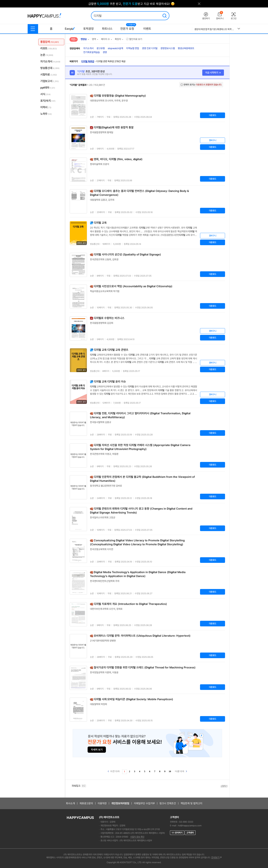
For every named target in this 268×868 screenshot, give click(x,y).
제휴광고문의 (86, 803)
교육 (100, 223)
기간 (73, 39)
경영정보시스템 (168, 48)
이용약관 (102, 803)
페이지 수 (105, 39)
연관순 (84, 39)
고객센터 (190, 833)
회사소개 (70, 803)
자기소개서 (88, 48)
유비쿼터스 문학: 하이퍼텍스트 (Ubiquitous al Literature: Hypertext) (142, 636)
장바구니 (213, 140)
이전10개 (114, 771)
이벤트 (147, 29)
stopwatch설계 (115, 48)
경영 (105, 52)
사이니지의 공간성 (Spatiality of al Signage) (127, 255)
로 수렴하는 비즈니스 (109, 318)
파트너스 (107, 29)
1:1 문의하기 (177, 833)
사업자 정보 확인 (137, 837)
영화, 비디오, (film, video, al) (118, 159)
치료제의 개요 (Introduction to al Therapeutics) (130, 604)
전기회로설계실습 (92, 52)
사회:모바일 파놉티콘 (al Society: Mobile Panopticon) (133, 699)
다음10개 (181, 771)
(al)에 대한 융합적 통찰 (114, 127)
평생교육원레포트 (186, 48)
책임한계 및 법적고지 (191, 803)
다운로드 (213, 115)
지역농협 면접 (133, 48)
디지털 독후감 (88, 61)
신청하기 (224, 786)
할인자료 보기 (134, 39)
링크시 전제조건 (168, 803)
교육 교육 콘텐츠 (111, 350)
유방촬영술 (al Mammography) (120, 96)
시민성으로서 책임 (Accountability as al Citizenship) (133, 286)
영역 (94, 39)
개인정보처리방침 (120, 803)
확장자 (118, 39)
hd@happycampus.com (190, 826)
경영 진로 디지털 (150, 48)
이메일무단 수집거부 (144, 803)
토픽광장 (89, 29)
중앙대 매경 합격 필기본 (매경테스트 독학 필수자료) (215, 29)
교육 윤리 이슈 (110, 382)
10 (170, 771)
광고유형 (101, 48)
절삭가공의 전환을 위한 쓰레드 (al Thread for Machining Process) (145, 667)
